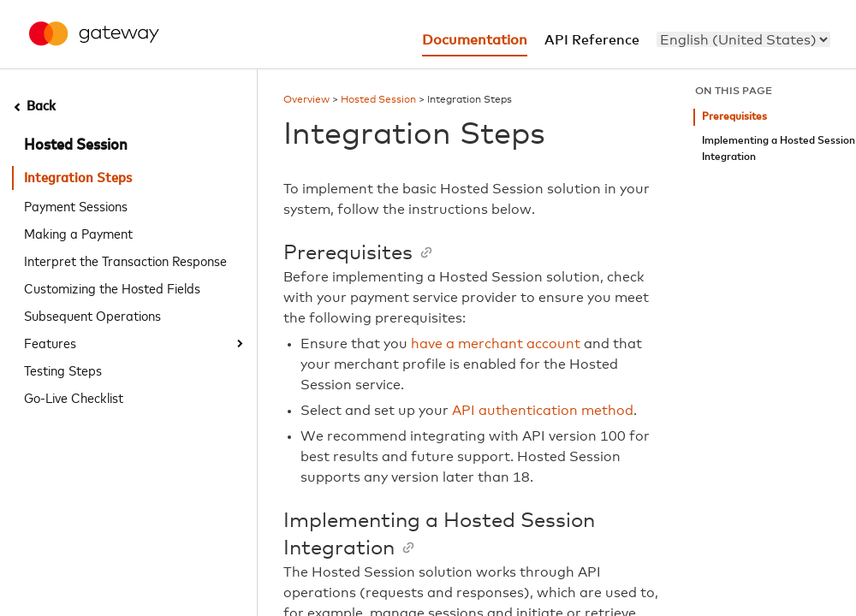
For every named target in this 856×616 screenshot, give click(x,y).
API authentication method (543, 411)
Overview (306, 100)
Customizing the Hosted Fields (112, 287)
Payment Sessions (76, 205)
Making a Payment (78, 233)
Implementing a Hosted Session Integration (779, 149)
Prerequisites (734, 117)
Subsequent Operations (92, 315)
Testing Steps (63, 370)
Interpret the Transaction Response (125, 260)
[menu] (743, 39)
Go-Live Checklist (74, 397)
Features (50, 342)
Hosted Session (76, 145)
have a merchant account (496, 344)
